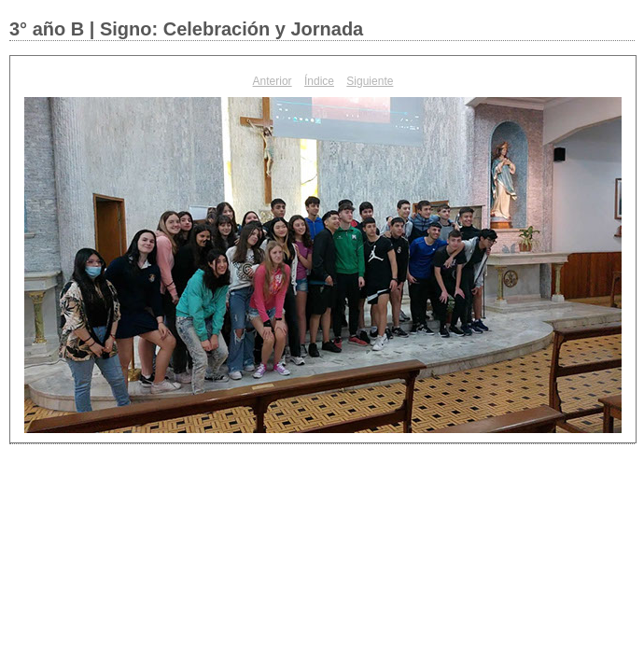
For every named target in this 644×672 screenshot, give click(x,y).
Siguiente (370, 81)
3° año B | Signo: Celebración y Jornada (186, 29)
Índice (319, 81)
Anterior (273, 81)
